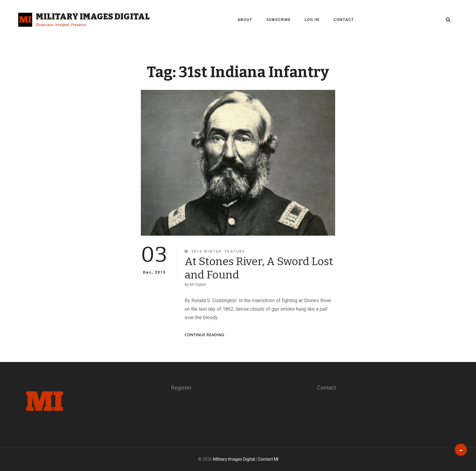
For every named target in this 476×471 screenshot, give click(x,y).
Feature (235, 251)
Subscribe (278, 20)
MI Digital (198, 285)
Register (181, 388)
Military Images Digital (93, 17)
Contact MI (268, 459)
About (245, 20)
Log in (312, 20)
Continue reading (204, 335)
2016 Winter (206, 251)
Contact (344, 20)
